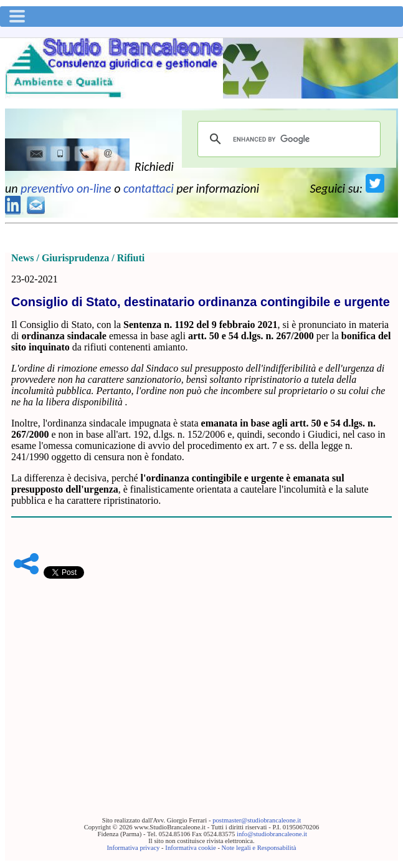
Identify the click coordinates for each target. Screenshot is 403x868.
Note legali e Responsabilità (259, 848)
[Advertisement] (201, 678)
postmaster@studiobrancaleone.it (257, 820)
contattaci (149, 188)
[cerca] (287, 139)
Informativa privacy (134, 848)
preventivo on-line (66, 188)
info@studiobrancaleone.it (272, 834)
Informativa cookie (190, 848)
